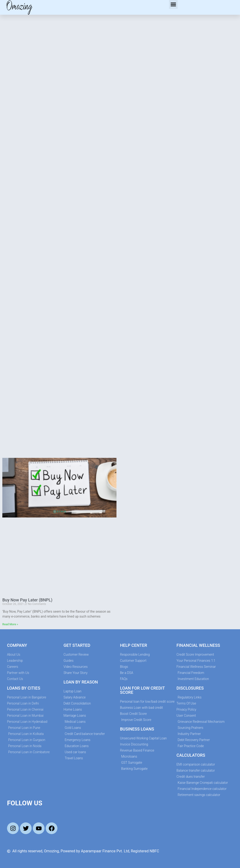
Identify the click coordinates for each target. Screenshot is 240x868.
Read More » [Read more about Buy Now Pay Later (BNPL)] (10, 624)
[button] (173, 4)
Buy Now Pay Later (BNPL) (27, 600)
